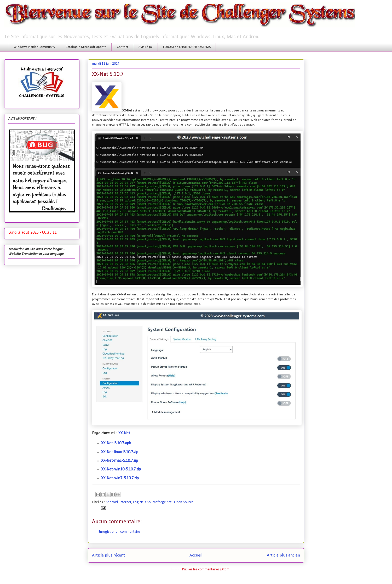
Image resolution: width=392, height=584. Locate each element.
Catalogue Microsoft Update (86, 47)
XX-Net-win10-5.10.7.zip (121, 469)
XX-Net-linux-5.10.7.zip (120, 452)
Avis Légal (146, 47)
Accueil (196, 555)
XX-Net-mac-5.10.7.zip (120, 461)
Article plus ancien (283, 555)
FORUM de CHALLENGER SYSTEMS (187, 47)
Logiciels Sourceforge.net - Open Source (163, 502)
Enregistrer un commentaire (119, 532)
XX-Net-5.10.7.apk (116, 443)
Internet (125, 502)
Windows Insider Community (34, 47)
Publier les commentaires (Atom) (206, 569)
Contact (122, 47)
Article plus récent (108, 555)
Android (112, 502)
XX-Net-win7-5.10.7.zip (120, 478)
